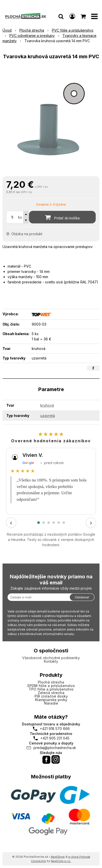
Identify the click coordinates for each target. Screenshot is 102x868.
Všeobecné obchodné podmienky (51, 658)
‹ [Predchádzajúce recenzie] (11, 523)
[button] (61, 16)
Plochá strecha (51, 682)
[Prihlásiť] (72, 16)
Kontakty (51, 661)
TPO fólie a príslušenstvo (51, 689)
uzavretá (48, 416)
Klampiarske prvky (51, 700)
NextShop (58, 857)
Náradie (51, 703)
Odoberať (82, 597)
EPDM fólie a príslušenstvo (51, 686)
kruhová (47, 405)
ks (20, 217)
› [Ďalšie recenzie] (91, 523)
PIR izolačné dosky (51, 696)
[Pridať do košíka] (62, 217)
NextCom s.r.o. (61, 861)
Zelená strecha (51, 693)
